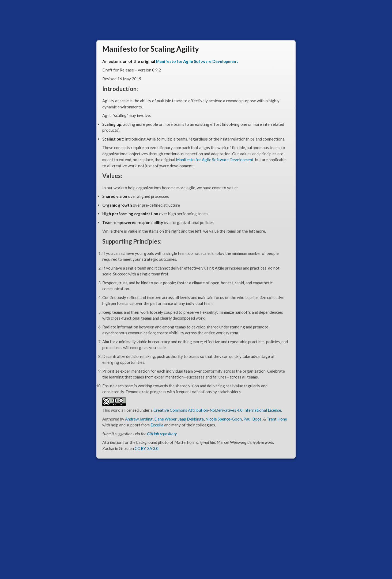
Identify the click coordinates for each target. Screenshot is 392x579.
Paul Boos (252, 419)
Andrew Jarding (139, 419)
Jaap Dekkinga (191, 419)
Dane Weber (165, 419)
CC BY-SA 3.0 (147, 448)
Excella (157, 425)
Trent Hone (277, 419)
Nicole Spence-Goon (224, 419)
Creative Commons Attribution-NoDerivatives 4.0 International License (217, 410)
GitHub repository (162, 434)
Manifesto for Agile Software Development (197, 61)
